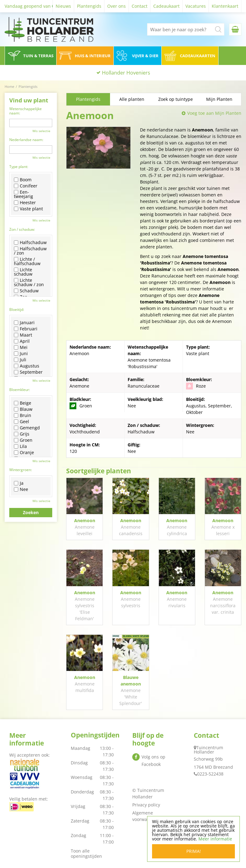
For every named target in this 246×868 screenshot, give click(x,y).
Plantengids (88, 99)
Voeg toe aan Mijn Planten (214, 113)
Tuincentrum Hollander (208, 750)
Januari (24, 323)
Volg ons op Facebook (153, 761)
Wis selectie (41, 131)
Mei (21, 347)
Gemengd (27, 428)
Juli (20, 360)
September (28, 372)
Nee (21, 489)
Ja (19, 483)
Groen (23, 440)
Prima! (194, 851)
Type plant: (19, 167)
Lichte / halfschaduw (27, 261)
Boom (23, 180)
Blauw (23, 409)
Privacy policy (146, 805)
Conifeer (26, 186)
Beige (23, 403)
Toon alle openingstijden (86, 853)
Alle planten (132, 99)
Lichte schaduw (23, 272)
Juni (21, 354)
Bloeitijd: (17, 309)
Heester (25, 203)
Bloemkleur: (20, 390)
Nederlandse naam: (26, 140)
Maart (23, 335)
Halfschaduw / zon (30, 251)
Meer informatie (215, 839)
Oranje (24, 453)
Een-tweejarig (23, 194)
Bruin (23, 415)
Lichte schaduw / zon (29, 282)
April (22, 341)
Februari (26, 329)
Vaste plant (28, 209)
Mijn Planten (219, 99)
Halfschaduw (30, 243)
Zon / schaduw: (22, 229)
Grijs (22, 434)
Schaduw (26, 291)
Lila (20, 446)
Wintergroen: (21, 470)
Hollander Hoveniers (126, 73)
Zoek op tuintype (176, 99)
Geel (21, 422)
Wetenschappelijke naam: (25, 111)
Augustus (27, 366)
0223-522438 (210, 774)
